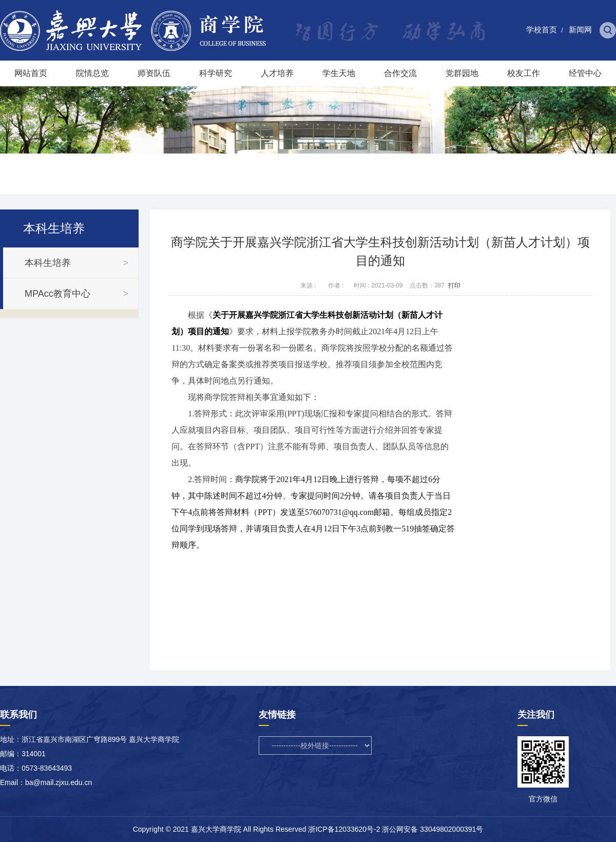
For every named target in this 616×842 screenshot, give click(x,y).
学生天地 (339, 73)
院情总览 (92, 73)
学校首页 (542, 30)
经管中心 (585, 73)
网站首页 (31, 73)
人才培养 (277, 73)
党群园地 (462, 73)
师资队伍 (154, 73)
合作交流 (400, 73)
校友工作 (524, 73)
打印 (454, 285)
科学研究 (216, 73)
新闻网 (580, 30)
